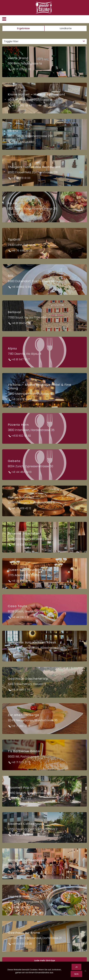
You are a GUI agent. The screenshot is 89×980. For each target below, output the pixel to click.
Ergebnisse (23, 28)
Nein (76, 974)
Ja (76, 967)
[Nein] (85, 971)
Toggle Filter (11, 41)
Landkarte (66, 28)
